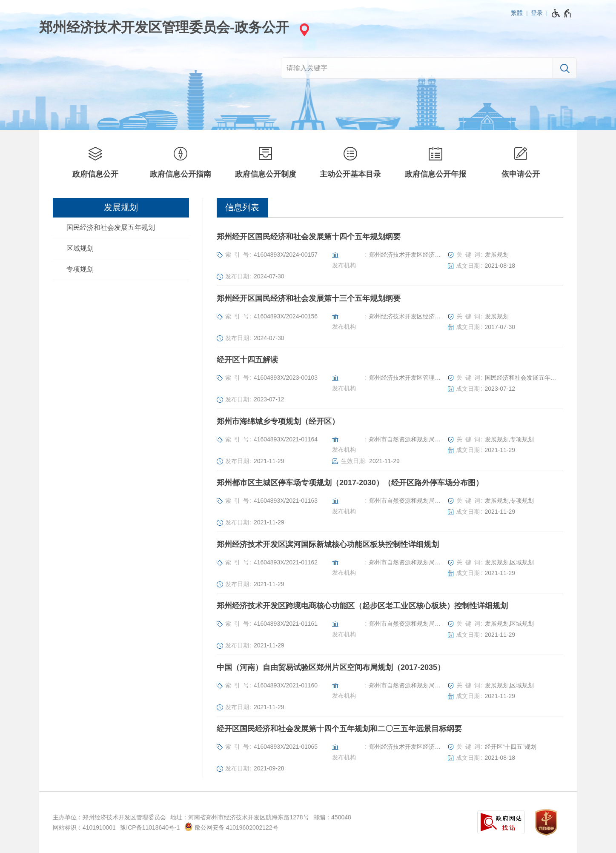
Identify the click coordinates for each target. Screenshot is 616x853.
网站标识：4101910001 (84, 827)
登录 (537, 13)
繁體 (517, 13)
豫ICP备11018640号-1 (150, 827)
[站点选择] (303, 30)
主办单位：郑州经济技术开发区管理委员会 (109, 817)
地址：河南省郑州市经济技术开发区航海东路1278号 (239, 817)
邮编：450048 (332, 817)
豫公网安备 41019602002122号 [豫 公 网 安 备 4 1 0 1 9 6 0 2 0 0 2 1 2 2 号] (231, 827)
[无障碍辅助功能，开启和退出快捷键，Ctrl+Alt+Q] (562, 13)
